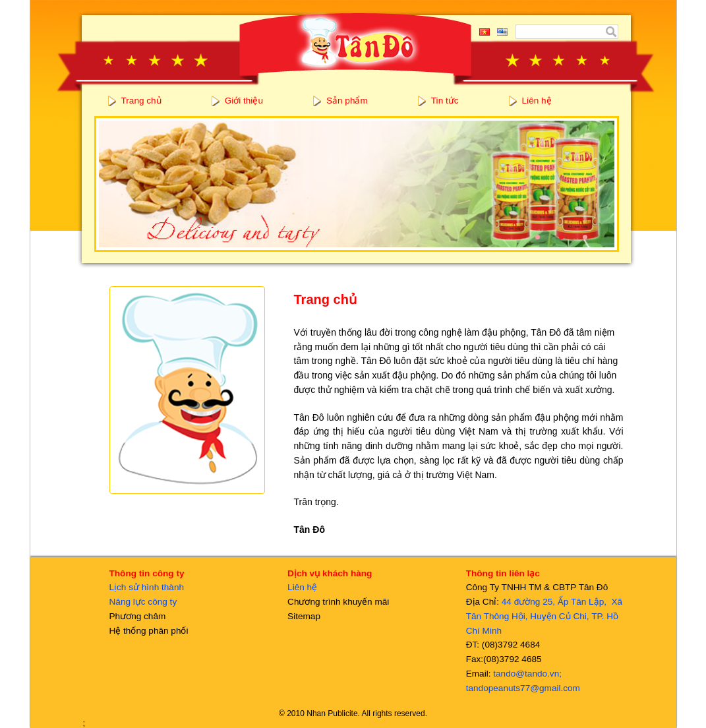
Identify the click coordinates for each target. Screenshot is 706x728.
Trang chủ (141, 101)
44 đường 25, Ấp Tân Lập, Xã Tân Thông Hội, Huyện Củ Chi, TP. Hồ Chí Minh (544, 616)
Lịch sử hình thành (147, 587)
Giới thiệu (244, 101)
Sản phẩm (347, 101)
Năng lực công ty (143, 602)
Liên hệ (537, 101)
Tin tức (445, 101)
